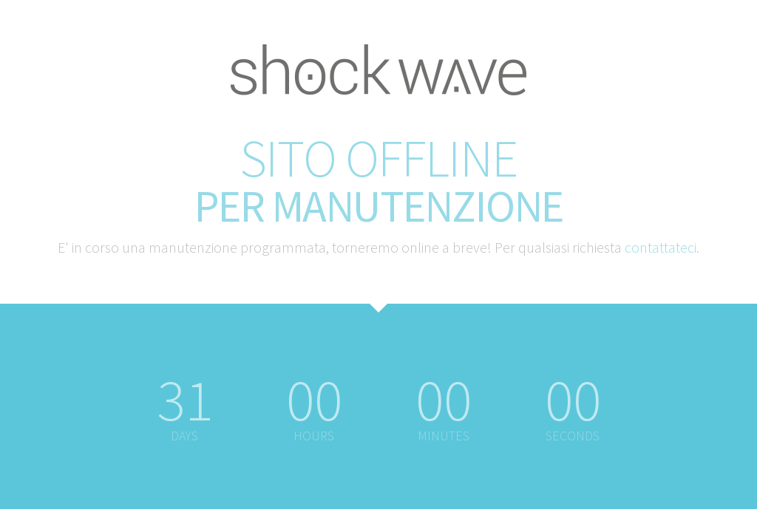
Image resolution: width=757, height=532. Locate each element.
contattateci (661, 247)
